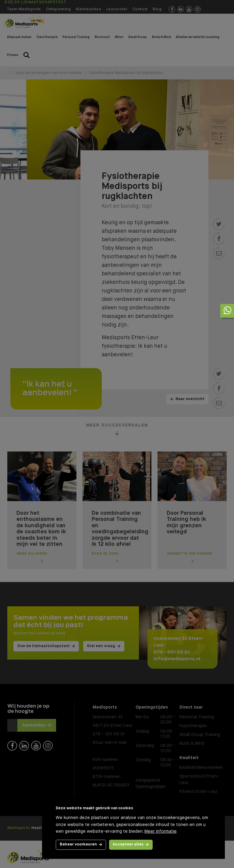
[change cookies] (81, 845)
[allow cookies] (131, 845)
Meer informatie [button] (161, 831)
